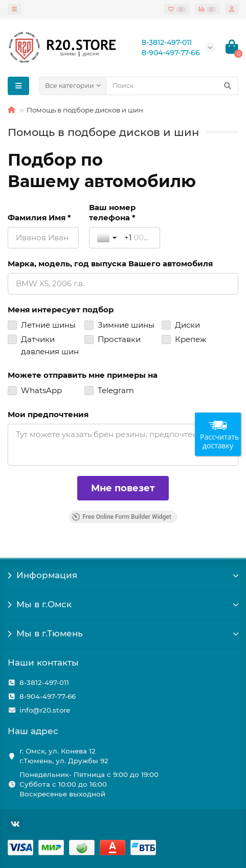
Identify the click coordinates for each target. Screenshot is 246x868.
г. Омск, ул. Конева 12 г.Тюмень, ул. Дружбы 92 (64, 756)
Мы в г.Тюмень (123, 633)
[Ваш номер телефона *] (138, 238)
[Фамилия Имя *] (43, 238)
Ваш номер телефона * (112, 212)
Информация (123, 575)
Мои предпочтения (48, 414)
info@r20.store (45, 710)
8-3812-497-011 (44, 682)
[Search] (172, 86)
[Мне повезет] (123, 488)
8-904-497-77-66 (48, 696)
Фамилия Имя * (39, 218)
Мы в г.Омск (123, 604)
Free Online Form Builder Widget (121, 517)
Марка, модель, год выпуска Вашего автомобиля (110, 264)
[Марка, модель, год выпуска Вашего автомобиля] (123, 284)
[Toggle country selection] (108, 238)
